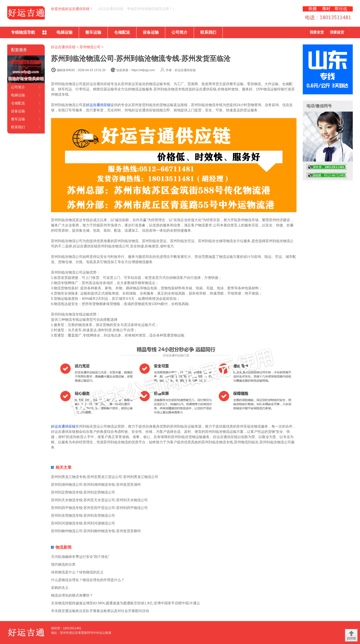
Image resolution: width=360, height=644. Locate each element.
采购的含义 (60, 588)
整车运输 (93, 32)
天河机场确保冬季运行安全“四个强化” (80, 557)
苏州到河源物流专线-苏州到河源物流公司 (83, 523)
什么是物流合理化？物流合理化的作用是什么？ (88, 580)
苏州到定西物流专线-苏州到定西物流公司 (83, 492)
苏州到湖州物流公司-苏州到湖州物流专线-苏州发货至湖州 (96, 484)
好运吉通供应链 (63, 47)
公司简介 (179, 32)
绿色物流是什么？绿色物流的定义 (77, 572)
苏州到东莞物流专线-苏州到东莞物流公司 (83, 515)
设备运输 (151, 32)
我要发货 (317, 32)
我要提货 (337, 32)
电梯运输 (64, 32)
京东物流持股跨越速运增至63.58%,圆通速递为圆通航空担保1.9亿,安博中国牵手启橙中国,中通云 (126, 603)
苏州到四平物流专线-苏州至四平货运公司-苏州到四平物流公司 (99, 508)
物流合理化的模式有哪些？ (72, 595)
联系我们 (208, 32)
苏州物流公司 (90, 47)
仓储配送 (122, 32)
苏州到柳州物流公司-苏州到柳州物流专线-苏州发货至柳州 (96, 531)
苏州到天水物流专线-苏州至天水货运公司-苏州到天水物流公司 (99, 500)
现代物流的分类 (63, 564)
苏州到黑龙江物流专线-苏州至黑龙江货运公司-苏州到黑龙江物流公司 (105, 477)
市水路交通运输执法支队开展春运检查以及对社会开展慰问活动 (100, 611)
